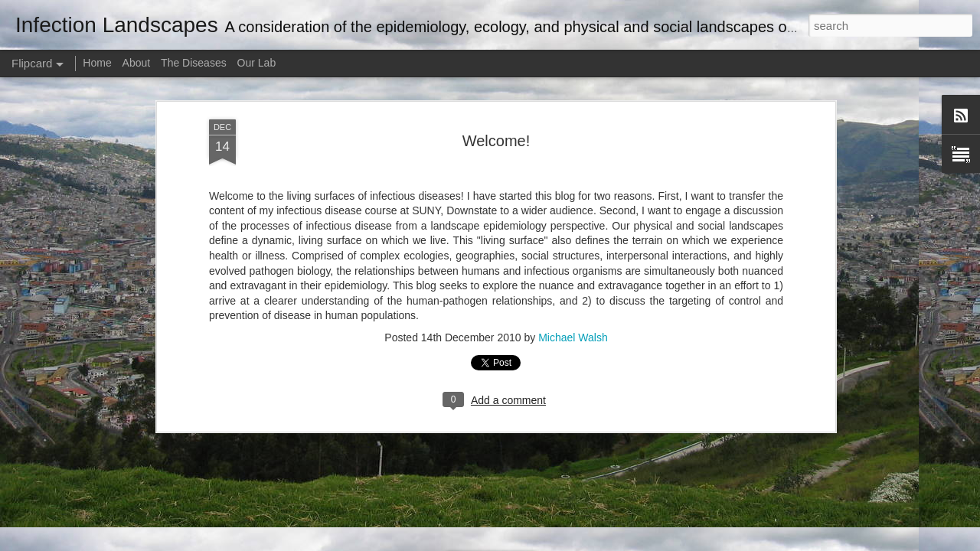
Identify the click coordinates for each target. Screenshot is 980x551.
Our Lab (257, 63)
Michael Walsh (573, 318)
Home (97, 63)
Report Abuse (583, 543)
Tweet (223, 161)
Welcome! (497, 121)
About (137, 63)
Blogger (538, 543)
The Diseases (194, 63)
